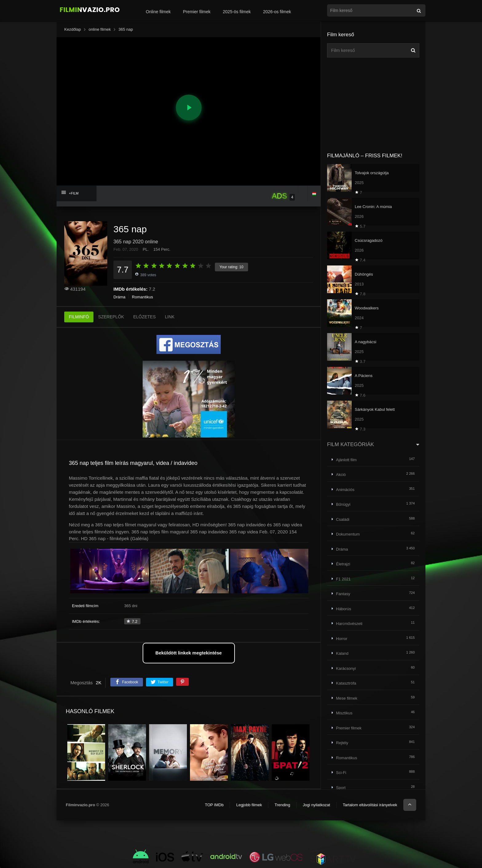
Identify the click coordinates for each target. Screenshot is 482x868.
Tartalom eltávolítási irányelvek (370, 805)
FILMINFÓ (79, 317)
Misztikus (344, 713)
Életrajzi (343, 564)
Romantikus (142, 297)
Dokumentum (348, 534)
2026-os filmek (277, 12)
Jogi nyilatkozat (316, 805)
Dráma (119, 297)
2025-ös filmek (237, 12)
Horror (342, 639)
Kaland (342, 653)
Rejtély (342, 743)
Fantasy (343, 594)
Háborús (344, 609)
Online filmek (158, 12)
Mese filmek (347, 698)
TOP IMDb (214, 805)
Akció (341, 475)
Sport (341, 788)
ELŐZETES (144, 317)
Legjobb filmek (249, 805)
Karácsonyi (346, 668)
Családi (343, 519)
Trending (282, 805)
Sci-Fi (341, 773)
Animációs (345, 490)
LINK (170, 317)
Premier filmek (197, 12)
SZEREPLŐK (111, 317)
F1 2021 (343, 579)
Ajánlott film (346, 460)
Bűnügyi (343, 504)
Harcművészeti (349, 624)
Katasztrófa (346, 683)
